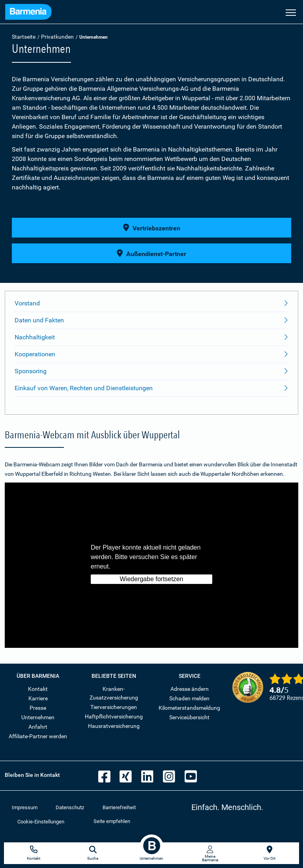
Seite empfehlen (112, 821)
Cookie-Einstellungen (41, 822)
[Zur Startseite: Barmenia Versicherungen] (28, 13)
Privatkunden (57, 37)
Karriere (38, 698)
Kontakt (38, 689)
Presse (38, 708)
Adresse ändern (190, 689)
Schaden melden (189, 698)
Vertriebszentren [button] (152, 228)
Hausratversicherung (114, 726)
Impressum (25, 807)
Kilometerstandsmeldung (189, 708)
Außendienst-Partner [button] (151, 253)
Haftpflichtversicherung (114, 716)
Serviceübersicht (189, 717)
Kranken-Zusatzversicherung (114, 693)
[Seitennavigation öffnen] (291, 12)
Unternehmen (38, 717)
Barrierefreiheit (119, 807)
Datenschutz (70, 807)
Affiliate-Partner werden (38, 736)
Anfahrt (38, 727)
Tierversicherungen (114, 707)
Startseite (24, 37)
